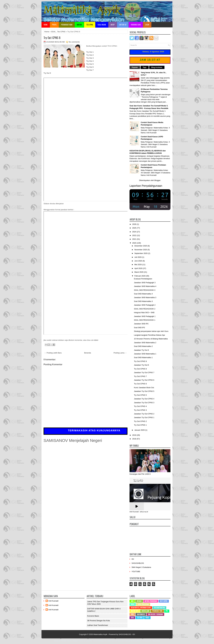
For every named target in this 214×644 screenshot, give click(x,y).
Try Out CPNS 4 (140, 406)
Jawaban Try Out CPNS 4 (144, 399)
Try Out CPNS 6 (140, 384)
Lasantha (89, 641)
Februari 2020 (140, 276)
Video (147, 618)
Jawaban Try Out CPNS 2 (144, 414)
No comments (74, 42)
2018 (135, 439)
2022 (135, 235)
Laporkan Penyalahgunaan (146, 186)
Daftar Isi (123, 25)
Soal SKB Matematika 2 (143, 346)
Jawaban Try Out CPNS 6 (144, 380)
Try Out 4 (90, 61)
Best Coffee (164, 601)
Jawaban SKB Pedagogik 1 (145, 316)
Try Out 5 (90, 64)
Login (147, 25)
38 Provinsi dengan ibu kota (99, 621)
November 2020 (141, 250)
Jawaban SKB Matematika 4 (145, 286)
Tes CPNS (61, 32)
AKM (132, 601)
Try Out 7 (90, 70)
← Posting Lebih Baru (53, 353)
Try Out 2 (90, 55)
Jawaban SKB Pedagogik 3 (145, 283)
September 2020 (141, 253)
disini (96, 340)
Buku (133, 604)
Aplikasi (139, 601)
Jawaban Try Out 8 (141, 365)
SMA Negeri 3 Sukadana (141, 567)
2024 (135, 232)
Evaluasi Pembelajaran (143, 279)
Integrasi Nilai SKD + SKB (144, 313)
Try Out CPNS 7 (140, 376)
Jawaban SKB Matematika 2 (145, 343)
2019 (135, 435)
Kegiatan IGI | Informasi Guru (141, 608)
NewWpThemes (66, 641)
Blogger (157, 180)
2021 (135, 239)
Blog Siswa (156, 641)
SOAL (53, 32)
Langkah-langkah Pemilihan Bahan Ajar (149, 335)
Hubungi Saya (136, 25)
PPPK (132, 614)
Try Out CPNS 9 (140, 361)
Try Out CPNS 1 (140, 425)
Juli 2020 (138, 257)
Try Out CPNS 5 (140, 395)
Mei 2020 (138, 265)
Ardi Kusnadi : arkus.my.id (139, 512)
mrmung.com (147, 641)
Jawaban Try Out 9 (141, 350)
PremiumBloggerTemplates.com (104, 641)
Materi (79, 25)
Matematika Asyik (100, 634)
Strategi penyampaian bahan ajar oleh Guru (151, 331)
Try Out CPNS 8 (52, 38)
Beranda (88, 353)
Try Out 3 (90, 58)
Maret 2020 (139, 272)
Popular (135, 67)
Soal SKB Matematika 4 (143, 294)
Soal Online (102, 25)
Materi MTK (135, 611)
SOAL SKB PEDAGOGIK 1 (145, 320)
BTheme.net (120, 641)
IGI (133, 559)
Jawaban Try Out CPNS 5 (144, 391)
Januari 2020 (140, 430)
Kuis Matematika (159, 608)
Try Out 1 (90, 52)
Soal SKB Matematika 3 (143, 301)
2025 (135, 228)
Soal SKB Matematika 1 (143, 357)
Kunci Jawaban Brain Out (144, 388)
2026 (135, 224)
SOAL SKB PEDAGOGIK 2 (145, 309)
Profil (54, 25)
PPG (167, 611)
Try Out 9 (47, 73)
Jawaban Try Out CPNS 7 (144, 373)
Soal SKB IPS (139, 328)
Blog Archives (157, 67)
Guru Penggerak (143, 604)
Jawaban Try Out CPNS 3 (144, 403)
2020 (135, 243)
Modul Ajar (145, 611)
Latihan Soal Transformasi (98, 625)
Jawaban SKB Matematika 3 (145, 297)
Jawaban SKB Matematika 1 (145, 354)
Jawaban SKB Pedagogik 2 (145, 305)
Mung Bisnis (137, 641)
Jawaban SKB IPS (141, 324)
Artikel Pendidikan (151, 601)
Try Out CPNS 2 (140, 421)
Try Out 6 (90, 67)
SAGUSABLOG (138, 563)
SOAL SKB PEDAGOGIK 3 (145, 290)
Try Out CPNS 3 (140, 410)
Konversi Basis (93, 616)
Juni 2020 (139, 261)
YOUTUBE (136, 571)
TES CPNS (90, 25)
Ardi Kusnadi (53, 601)
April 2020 (139, 268)
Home (46, 25)
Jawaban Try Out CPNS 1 (144, 417)
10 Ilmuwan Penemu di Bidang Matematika (151, 339)
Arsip (113, 25)
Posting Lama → (120, 353)
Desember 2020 (141, 246)
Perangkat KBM (67, 25)
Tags (145, 67)
